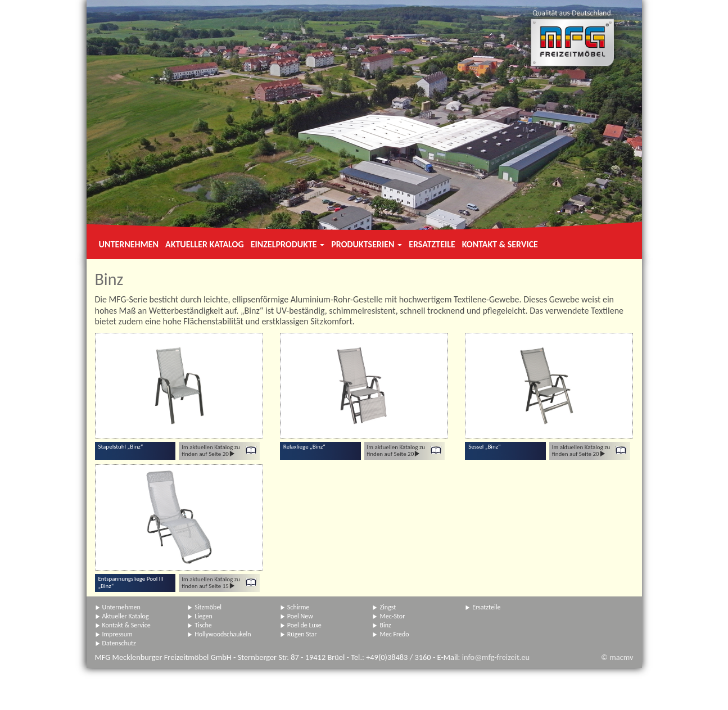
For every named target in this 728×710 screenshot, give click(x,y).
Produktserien (367, 244)
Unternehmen (129, 244)
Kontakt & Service (500, 244)
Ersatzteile (432, 244)
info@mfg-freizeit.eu (496, 657)
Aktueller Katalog (205, 244)
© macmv (617, 657)
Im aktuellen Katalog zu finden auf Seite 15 (211, 583)
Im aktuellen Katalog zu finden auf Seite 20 (211, 451)
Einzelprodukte (288, 244)
